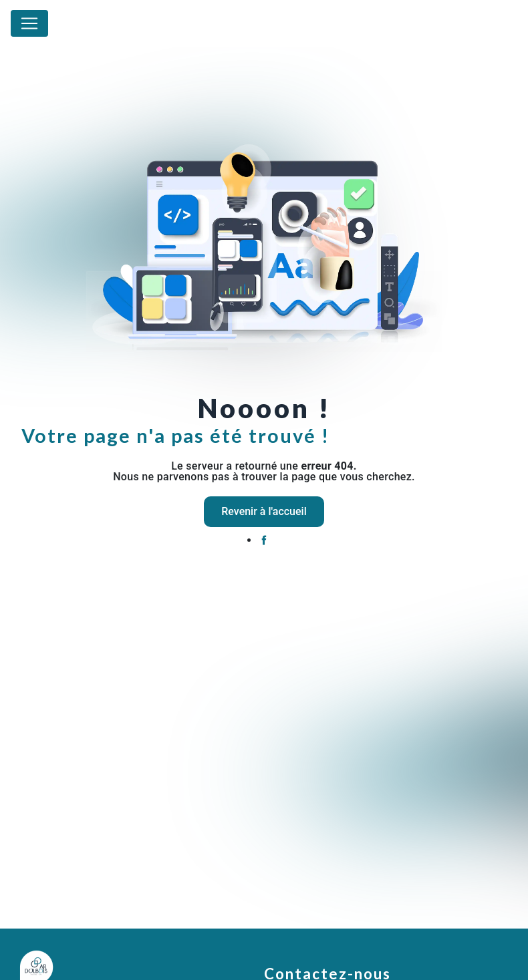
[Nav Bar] (29, 23)
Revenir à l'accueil (264, 511)
